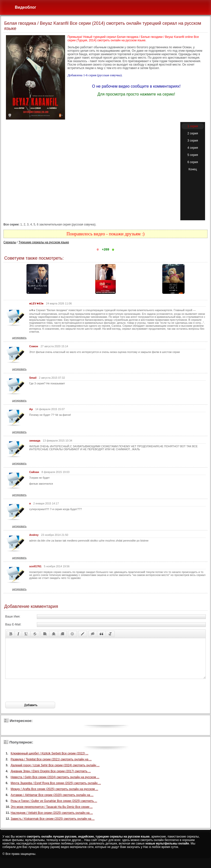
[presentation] (43, 698)
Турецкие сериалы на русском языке (44, 242)
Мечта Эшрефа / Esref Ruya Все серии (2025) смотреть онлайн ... (56, 791)
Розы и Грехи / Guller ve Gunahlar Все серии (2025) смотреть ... (54, 808)
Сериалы (10, 242)
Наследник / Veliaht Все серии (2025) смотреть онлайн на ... (52, 820)
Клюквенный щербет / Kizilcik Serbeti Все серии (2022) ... (49, 761)
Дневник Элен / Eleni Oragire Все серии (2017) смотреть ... (51, 779)
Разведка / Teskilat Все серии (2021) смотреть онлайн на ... (51, 767)
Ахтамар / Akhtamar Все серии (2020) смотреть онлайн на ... (52, 802)
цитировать (19, 338)
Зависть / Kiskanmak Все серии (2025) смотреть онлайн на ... (53, 826)
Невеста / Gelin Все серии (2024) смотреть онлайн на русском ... (55, 785)
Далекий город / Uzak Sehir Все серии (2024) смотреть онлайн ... (55, 773)
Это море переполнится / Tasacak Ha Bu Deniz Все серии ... (52, 814)
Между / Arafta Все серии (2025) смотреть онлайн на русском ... (54, 796)
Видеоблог (25, 7)
